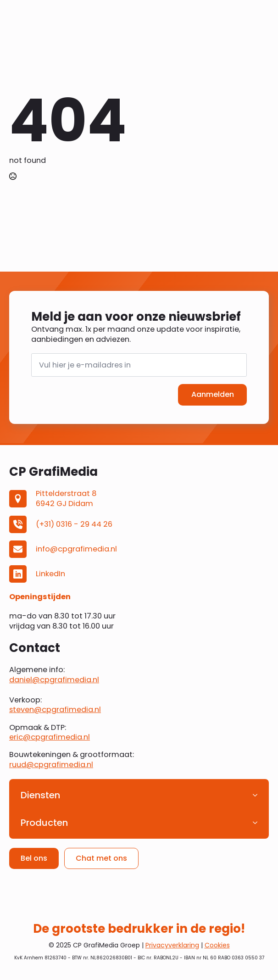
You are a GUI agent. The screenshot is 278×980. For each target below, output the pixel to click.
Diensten (40, 795)
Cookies (217, 945)
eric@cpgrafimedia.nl (50, 737)
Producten (44, 823)
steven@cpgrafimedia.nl (55, 710)
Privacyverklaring (172, 945)
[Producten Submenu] (258, 823)
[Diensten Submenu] (258, 795)
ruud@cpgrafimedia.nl (51, 765)
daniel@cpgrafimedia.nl (54, 680)
